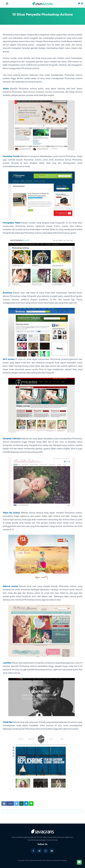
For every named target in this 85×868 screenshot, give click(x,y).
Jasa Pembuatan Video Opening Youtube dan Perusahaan (50, 860)
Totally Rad (8, 722)
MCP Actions (9, 359)
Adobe (6, 89)
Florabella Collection (13, 439)
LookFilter (7, 663)
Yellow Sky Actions (12, 513)
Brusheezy (8, 293)
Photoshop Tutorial (12, 156)
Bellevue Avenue (11, 586)
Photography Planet (12, 223)
